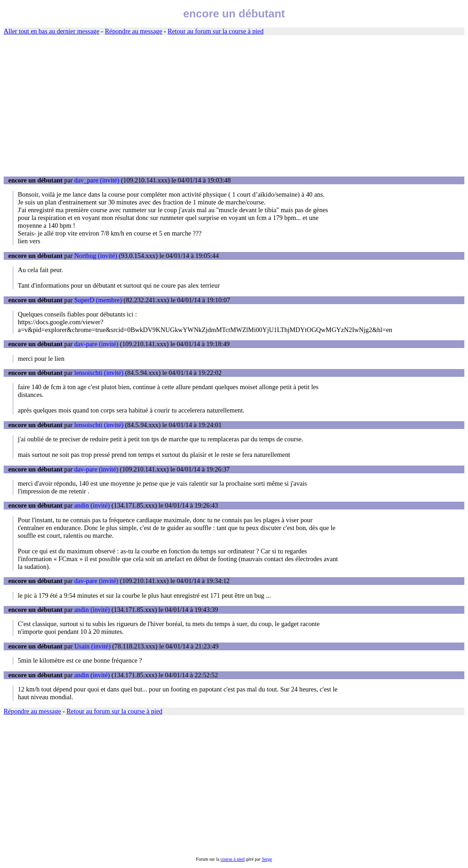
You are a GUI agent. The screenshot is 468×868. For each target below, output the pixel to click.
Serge (267, 859)
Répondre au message (133, 31)
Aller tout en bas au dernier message (51, 31)
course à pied (232, 859)
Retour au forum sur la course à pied (216, 31)
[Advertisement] (234, 106)
